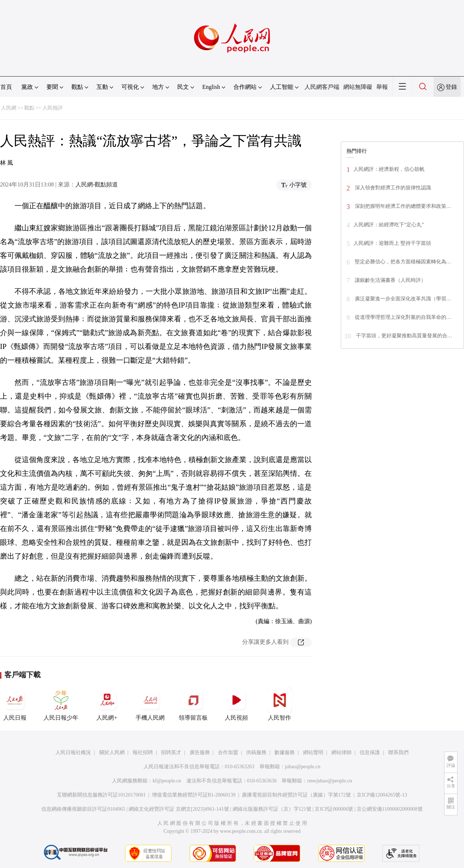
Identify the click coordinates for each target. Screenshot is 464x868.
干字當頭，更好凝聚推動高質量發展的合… (403, 336)
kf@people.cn (167, 781)
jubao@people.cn (303, 767)
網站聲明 (313, 752)
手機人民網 (150, 704)
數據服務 (285, 752)
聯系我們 (398, 752)
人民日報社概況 (73, 752)
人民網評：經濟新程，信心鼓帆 (389, 169)
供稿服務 (256, 752)
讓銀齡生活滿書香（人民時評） (390, 280)
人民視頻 (236, 704)
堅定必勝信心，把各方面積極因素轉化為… (402, 262)
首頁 (6, 87)
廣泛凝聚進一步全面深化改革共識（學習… (402, 299)
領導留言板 (193, 704)
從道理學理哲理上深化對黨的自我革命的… (402, 317)
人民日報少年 (61, 704)
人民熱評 (53, 108)
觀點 (29, 108)
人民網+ (107, 704)
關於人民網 (112, 752)
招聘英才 (171, 752)
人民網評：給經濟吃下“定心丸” (389, 225)
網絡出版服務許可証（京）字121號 (272, 809)
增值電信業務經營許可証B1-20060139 (194, 795)
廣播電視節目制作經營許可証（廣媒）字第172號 (296, 795)
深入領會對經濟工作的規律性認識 (392, 188)
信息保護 (370, 752)
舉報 (382, 87)
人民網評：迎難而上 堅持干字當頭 (392, 243)
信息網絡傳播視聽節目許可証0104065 (83, 809)
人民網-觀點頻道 (97, 184)
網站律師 (341, 752)
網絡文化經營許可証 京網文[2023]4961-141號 (179, 809)
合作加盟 (228, 752)
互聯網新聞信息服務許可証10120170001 (101, 795)
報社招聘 (143, 752)
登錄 (451, 87)
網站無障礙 (358, 87)
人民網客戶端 (322, 87)
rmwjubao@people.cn (330, 781)
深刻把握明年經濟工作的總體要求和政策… (402, 206)
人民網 (9, 108)
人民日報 (15, 704)
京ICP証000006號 (334, 809)
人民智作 (279, 704)
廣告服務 (200, 752)
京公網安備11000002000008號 (390, 809)
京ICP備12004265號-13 (382, 795)
